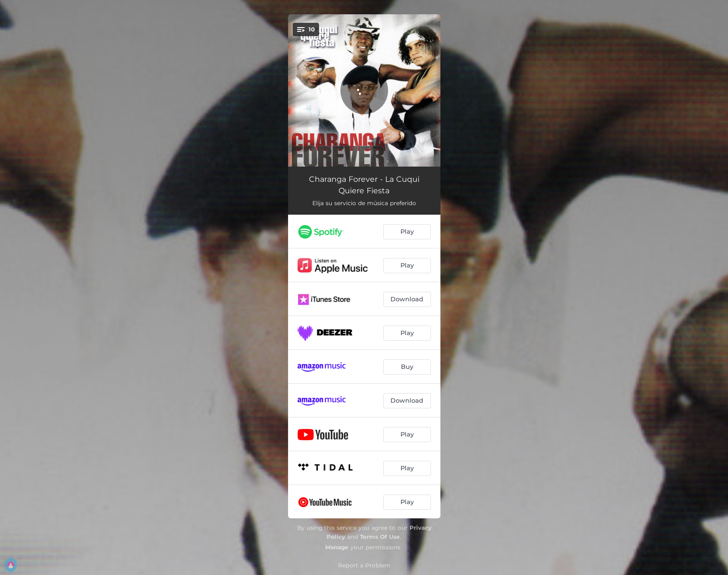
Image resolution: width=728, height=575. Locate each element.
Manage (337, 547)
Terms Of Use (380, 537)
